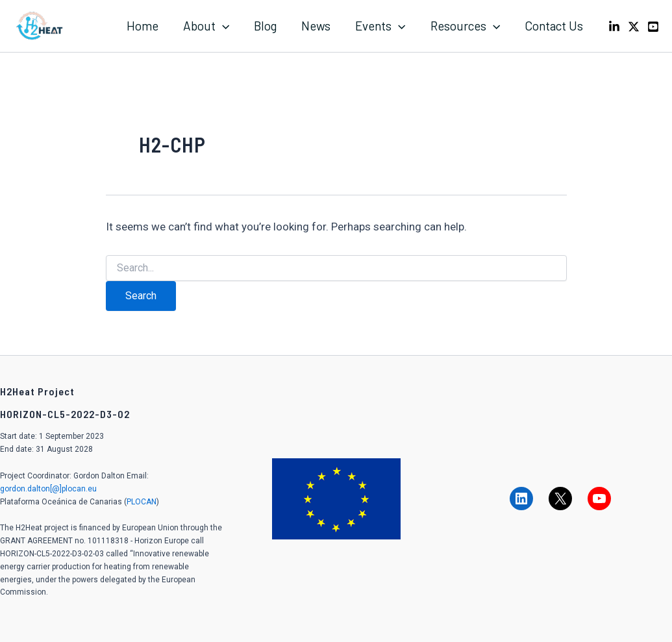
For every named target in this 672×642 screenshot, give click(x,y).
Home (143, 26)
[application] (222, 26)
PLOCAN (142, 502)
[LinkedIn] (614, 27)
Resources (465, 26)
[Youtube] (653, 27)
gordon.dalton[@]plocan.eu (48, 489)
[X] (634, 27)
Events (380, 26)
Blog (265, 26)
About (206, 26)
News (316, 26)
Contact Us (554, 26)
